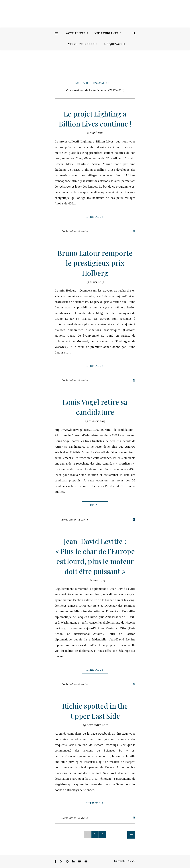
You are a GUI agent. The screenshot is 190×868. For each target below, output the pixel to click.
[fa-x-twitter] (62, 862)
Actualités (76, 33)
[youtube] (86, 862)
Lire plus (95, 217)
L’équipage (113, 44)
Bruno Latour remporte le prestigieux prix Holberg (95, 263)
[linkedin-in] (74, 862)
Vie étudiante (107, 33)
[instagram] (68, 862)
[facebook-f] (56, 862)
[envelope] (80, 862)
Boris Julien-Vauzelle (95, 83)
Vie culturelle (81, 44)
